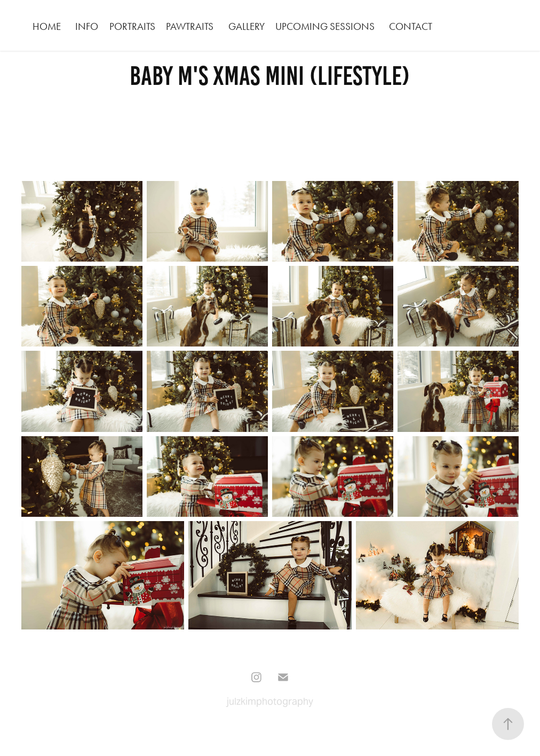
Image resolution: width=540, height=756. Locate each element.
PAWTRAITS (190, 26)
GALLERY (247, 26)
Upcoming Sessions (325, 26)
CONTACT (411, 26)
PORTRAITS (132, 26)
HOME (47, 26)
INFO (87, 26)
